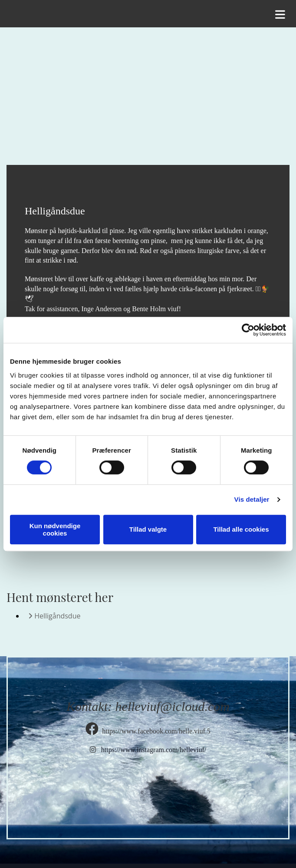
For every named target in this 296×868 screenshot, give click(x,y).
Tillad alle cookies (241, 529)
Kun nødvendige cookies (55, 529)
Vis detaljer (252, 499)
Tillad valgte (148, 529)
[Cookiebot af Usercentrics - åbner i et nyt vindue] (248, 330)
